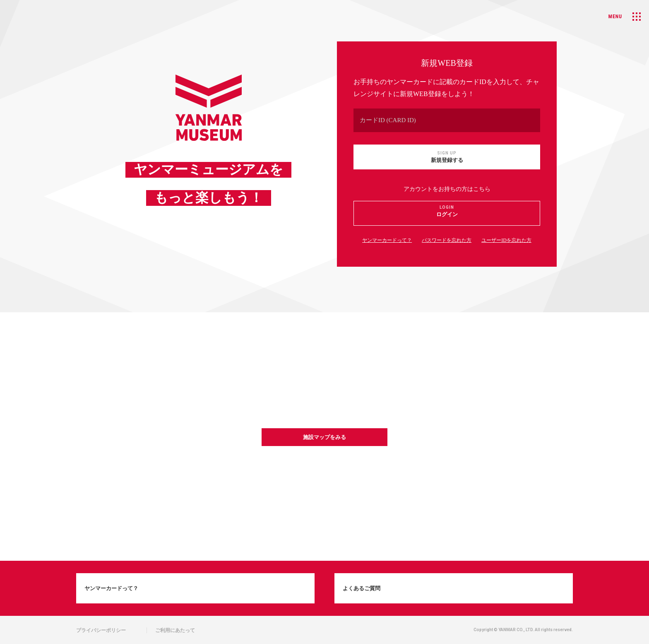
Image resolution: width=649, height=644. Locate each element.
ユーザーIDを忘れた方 (506, 240)
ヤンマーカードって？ (387, 240)
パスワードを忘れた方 (447, 240)
